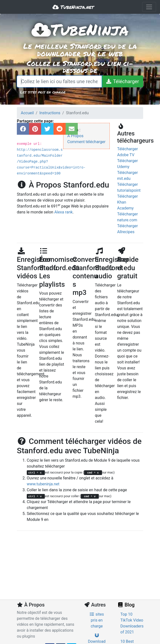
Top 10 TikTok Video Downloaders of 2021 (132, 623)
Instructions (50, 113)
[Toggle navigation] (149, 7)
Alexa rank (63, 212)
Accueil (27, 113)
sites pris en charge (97, 620)
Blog (126, 605)
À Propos (75, 136)
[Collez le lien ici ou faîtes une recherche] (59, 81)
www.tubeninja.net (43, 484)
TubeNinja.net (73, 7)
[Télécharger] (122, 81)
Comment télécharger (86, 142)
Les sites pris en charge (43, 92)
